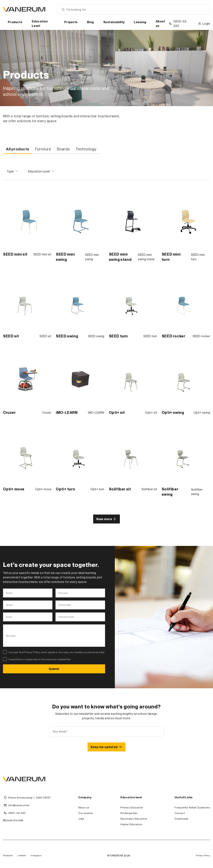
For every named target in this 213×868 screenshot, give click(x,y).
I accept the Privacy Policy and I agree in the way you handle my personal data (56, 652)
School (9, 605)
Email (9, 617)
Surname (63, 593)
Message (11, 636)
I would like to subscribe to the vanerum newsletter (39, 659)
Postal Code (65, 605)
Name (9, 593)
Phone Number (66, 617)
